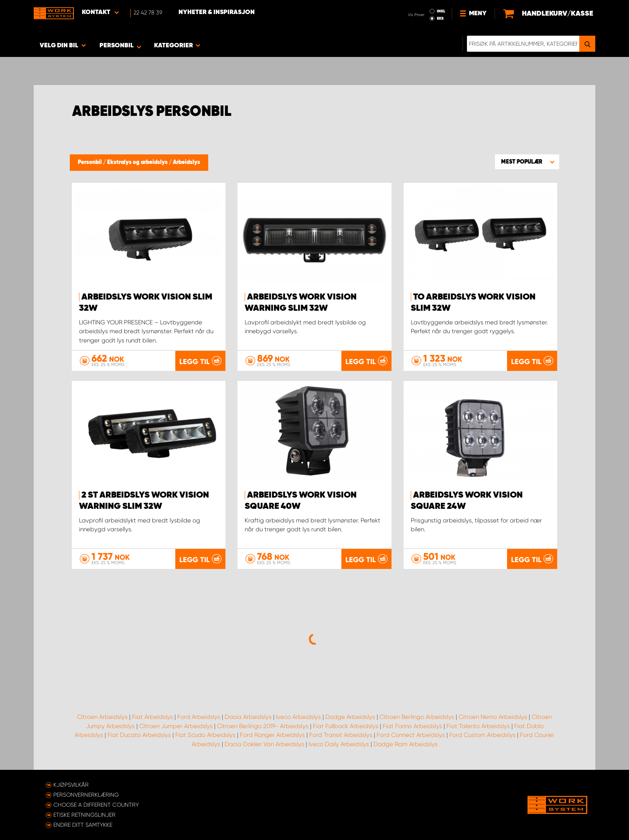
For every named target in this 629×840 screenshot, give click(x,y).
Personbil (90, 162)
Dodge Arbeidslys (350, 717)
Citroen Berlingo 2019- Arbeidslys (263, 726)
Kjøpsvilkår (71, 785)
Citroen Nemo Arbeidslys (493, 717)
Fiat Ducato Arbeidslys (139, 735)
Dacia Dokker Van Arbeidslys (264, 744)
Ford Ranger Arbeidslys (272, 735)
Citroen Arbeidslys (102, 717)
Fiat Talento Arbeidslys (478, 726)
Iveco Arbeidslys (298, 717)
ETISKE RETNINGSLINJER (84, 815)
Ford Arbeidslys (199, 717)
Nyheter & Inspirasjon (217, 12)
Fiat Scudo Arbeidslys (205, 735)
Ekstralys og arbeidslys (138, 162)
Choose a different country (96, 805)
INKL (441, 11)
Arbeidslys (187, 162)
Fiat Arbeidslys (152, 717)
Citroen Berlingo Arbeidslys (417, 717)
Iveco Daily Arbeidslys (339, 744)
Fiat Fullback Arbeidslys (346, 726)
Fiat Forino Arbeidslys (412, 726)
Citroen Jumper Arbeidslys (176, 726)
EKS (440, 18)
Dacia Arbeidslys (248, 717)
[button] (527, 162)
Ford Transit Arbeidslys (341, 735)
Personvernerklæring (86, 795)
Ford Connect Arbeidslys (411, 735)
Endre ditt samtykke (83, 825)
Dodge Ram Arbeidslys (406, 744)
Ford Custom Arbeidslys (482, 735)
